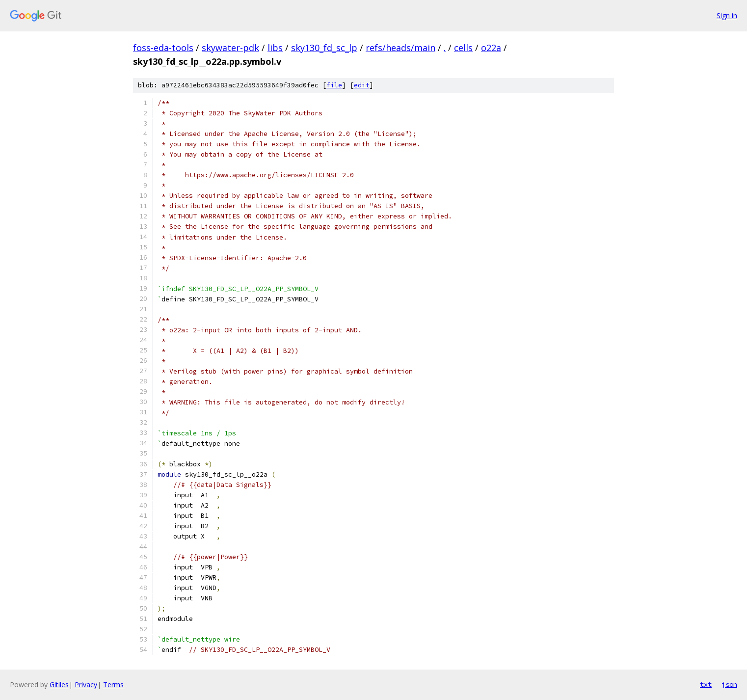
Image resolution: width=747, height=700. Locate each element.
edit (362, 85)
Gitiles (59, 685)
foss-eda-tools (163, 48)
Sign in (727, 15)
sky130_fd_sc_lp (324, 48)
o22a (491, 48)
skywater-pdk (230, 48)
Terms (113, 685)
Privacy (86, 685)
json (729, 684)
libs (275, 48)
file (334, 85)
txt (706, 684)
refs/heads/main (400, 48)
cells (463, 48)
